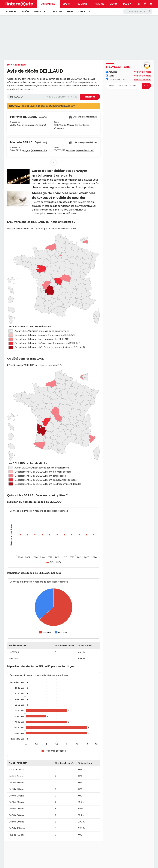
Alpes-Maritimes (85, 150)
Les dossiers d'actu (116, 80)
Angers (27, 150)
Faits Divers (40, 11)
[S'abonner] (128, 86)
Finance (99, 4)
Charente (59, 128)
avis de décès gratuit (43, 106)
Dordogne (40, 125)
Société (25, 11)
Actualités (48, 4)
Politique (12, 11)
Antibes (71, 150)
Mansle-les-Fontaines (78, 125)
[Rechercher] (138, 11)
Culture (82, 4)
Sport (67, 4)
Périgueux (29, 125)
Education (56, 11)
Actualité (112, 72)
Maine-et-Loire (39, 150)
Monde (70, 11)
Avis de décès (20, 65)
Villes (81, 11)
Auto (114, 4)
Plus (128, 4)
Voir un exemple (143, 72)
